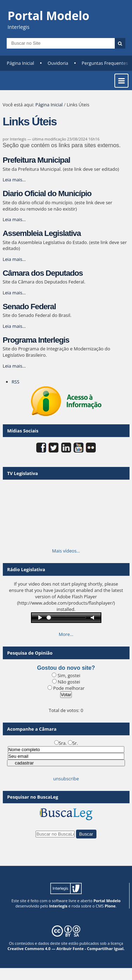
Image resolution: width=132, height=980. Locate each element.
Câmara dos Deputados (43, 273)
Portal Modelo (107, 901)
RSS (15, 382)
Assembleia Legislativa (42, 233)
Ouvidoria (58, 63)
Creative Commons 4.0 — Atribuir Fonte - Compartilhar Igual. (66, 948)
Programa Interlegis (36, 340)
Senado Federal (29, 307)
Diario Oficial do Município (47, 193)
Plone (110, 906)
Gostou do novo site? (66, 668)
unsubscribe (66, 779)
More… (66, 634)
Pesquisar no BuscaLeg (33, 797)
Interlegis (58, 906)
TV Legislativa (22, 473)
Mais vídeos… (66, 551)
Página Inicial (20, 63)
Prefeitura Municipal (37, 160)
